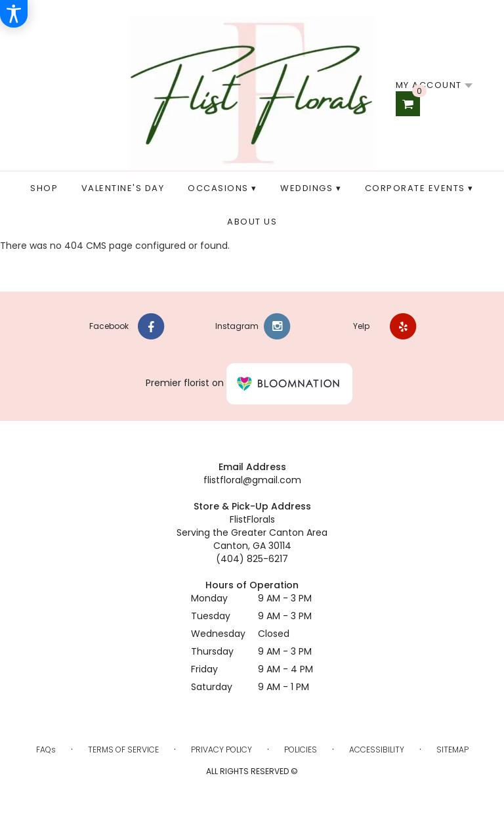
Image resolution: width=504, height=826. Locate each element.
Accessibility (377, 750)
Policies (301, 750)
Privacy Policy (221, 750)
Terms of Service (123, 750)
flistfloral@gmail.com (252, 480)
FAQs (46, 750)
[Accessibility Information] (14, 14)
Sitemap (452, 750)
